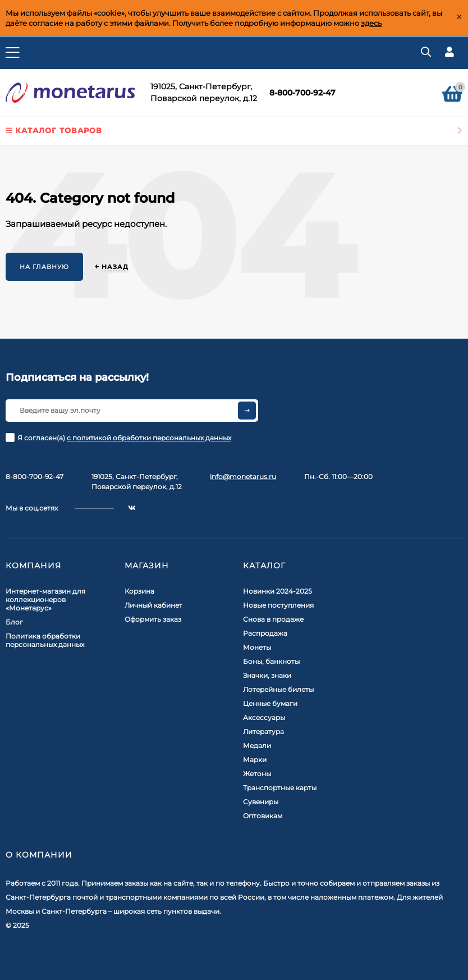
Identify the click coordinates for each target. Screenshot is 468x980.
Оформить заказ (153, 619)
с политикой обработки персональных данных (149, 438)
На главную (44, 267)
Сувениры (261, 802)
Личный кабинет (153, 605)
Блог (14, 622)
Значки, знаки (267, 675)
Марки (255, 760)
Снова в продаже (273, 619)
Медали (257, 746)
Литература (263, 731)
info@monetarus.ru (243, 477)
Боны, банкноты (271, 661)
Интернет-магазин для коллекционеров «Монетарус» (45, 600)
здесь (371, 23)
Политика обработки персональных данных (45, 640)
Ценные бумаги (270, 703)
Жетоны (257, 774)
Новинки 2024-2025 (277, 591)
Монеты (257, 647)
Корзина (139, 591)
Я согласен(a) (118, 437)
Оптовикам (263, 816)
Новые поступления (278, 605)
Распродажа (265, 633)
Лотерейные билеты (278, 689)
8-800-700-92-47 (302, 93)
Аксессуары (264, 717)
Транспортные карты (280, 788)
